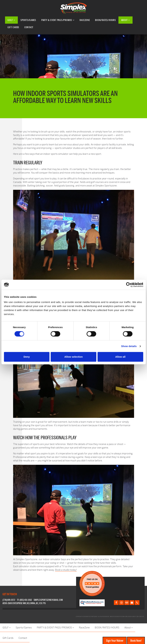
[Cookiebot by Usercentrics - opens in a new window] (128, 285)
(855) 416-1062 (26, 600)
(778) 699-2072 (9, 600)
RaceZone (85, 20)
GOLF (11, 20)
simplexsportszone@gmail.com (48, 600)
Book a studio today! (66, 570)
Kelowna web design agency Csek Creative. (132, 617)
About (126, 20)
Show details (129, 346)
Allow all (120, 357)
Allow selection (73, 357)
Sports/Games (28, 20)
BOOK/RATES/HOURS (105, 20)
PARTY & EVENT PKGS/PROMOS (58, 20)
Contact (29, 27)
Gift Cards (13, 27)
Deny (27, 357)
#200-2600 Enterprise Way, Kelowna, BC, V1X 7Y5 (24, 603)
